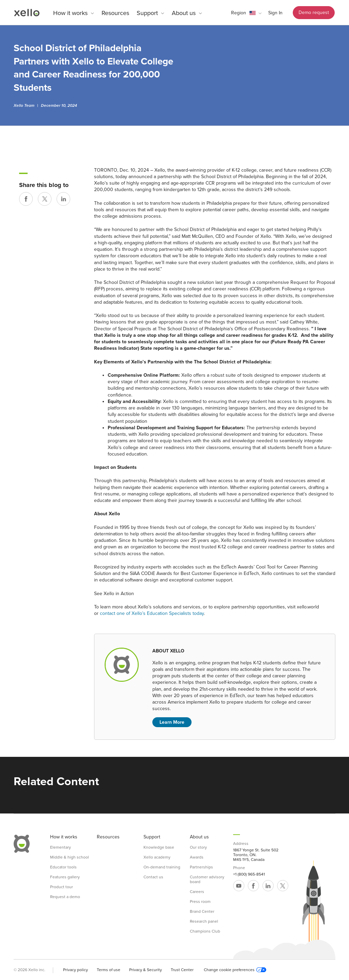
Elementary (60, 847)
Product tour (62, 887)
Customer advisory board (207, 879)
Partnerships (201, 867)
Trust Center (182, 970)
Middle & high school (70, 857)
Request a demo (65, 897)
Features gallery (65, 877)
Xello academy (157, 857)
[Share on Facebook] (26, 199)
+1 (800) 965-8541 (249, 874)
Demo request (314, 12)
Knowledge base (159, 847)
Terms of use (109, 970)
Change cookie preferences (235, 970)
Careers (197, 892)
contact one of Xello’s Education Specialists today (152, 613)
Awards (197, 857)
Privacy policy (75, 970)
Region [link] (239, 13)
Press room (200, 902)
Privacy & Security (146, 970)
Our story (198, 847)
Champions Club (205, 931)
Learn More (172, 722)
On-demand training (162, 867)
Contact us (153, 877)
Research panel (204, 921)
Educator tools (63, 867)
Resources (115, 13)
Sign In (275, 13)
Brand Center (202, 911)
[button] (246, 13)
